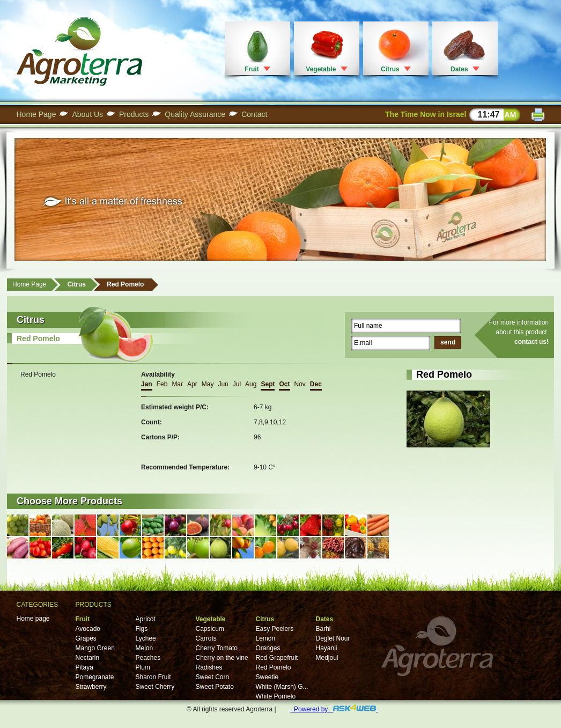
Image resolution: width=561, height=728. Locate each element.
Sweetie (267, 677)
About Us (87, 114)
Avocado (88, 629)
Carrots (206, 638)
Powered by (334, 709)
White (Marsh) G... (282, 687)
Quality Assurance (195, 114)
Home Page (36, 114)
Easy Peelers (275, 629)
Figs (142, 629)
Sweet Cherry (155, 687)
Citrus (390, 69)
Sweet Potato (215, 687)
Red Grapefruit (277, 658)
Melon (145, 648)
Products (134, 114)
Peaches (148, 658)
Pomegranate (95, 677)
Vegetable (321, 69)
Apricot (146, 619)
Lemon (266, 638)
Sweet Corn (213, 677)
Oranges (268, 648)
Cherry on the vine (222, 658)
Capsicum (210, 629)
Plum (143, 667)
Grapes (86, 638)
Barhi (323, 629)
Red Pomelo (125, 284)
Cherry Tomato (217, 648)
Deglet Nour (333, 638)
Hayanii (327, 648)
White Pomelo (276, 696)
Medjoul (327, 658)
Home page (33, 619)
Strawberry (91, 687)
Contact (254, 114)
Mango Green (95, 648)
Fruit (252, 69)
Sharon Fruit (153, 677)
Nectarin (88, 658)
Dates (459, 69)
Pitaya (84, 667)
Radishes (209, 667)
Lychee (146, 638)
